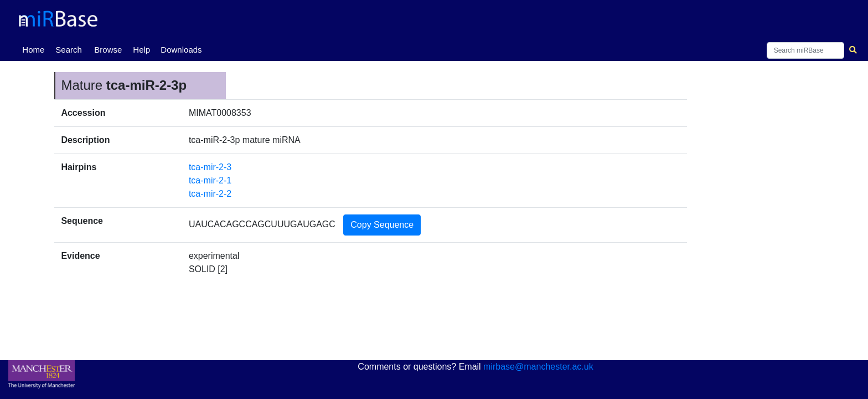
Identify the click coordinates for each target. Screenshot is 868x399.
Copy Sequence (382, 225)
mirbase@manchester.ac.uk (538, 367)
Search (69, 50)
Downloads (181, 50)
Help (141, 50)
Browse (108, 50)
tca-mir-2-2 (210, 194)
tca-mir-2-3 (210, 167)
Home (35, 49)
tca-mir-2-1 (210, 180)
